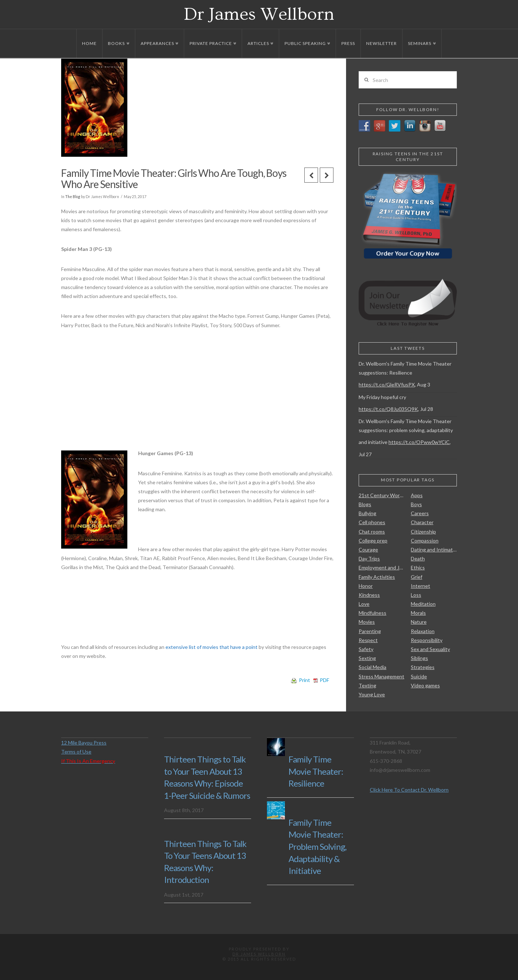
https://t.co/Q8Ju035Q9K (388, 409)
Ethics (418, 567)
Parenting (370, 631)
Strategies (423, 667)
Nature (419, 622)
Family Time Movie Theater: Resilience (316, 771)
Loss (416, 595)
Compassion (425, 541)
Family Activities (377, 577)
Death (418, 558)
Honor (366, 586)
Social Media (372, 667)
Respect (368, 640)
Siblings (419, 658)
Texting (367, 685)
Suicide (419, 676)
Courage (368, 549)
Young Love (372, 694)
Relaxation (423, 631)
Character (422, 522)
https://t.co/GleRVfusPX (387, 384)
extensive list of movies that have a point (212, 647)
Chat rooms (372, 532)
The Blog (73, 197)
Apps (417, 495)
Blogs (365, 504)
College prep (373, 541)
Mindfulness (372, 613)
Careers (420, 513)
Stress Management (381, 676)
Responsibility (427, 640)
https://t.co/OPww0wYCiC (419, 442)
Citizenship (423, 532)
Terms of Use (76, 752)
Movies (367, 622)
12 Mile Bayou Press (84, 743)
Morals (418, 613)
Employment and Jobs (382, 567)
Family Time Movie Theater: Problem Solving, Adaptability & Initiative (317, 846)
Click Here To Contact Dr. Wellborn (409, 790)
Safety (366, 649)
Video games (425, 685)
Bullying (367, 513)
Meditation (423, 604)
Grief (417, 577)
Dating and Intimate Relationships (434, 549)
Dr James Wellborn (259, 14)
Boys (416, 504)
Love (364, 604)
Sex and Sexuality (430, 649)
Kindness (369, 595)
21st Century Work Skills (382, 495)
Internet (421, 586)
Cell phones (372, 522)
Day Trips (369, 558)
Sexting (367, 658)
